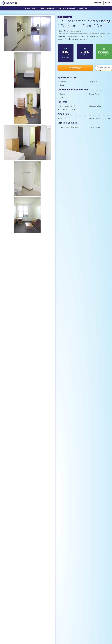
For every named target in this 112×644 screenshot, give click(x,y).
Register (98, 3)
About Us (83, 8)
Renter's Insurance (67, 8)
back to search (65, 17)
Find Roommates (48, 8)
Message (75, 68)
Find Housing (31, 8)
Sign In (108, 3)
